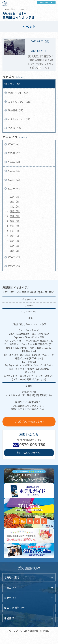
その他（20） (15, 128)
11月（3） (15, 201)
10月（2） (15, 206)
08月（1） (15, 216)
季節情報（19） (16, 110)
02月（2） (15, 246)
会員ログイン (45, 2)
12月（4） (15, 197)
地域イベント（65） (18, 93)
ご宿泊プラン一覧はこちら (28, 421)
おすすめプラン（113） (20, 101)
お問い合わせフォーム (28, 452)
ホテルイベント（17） (19, 119)
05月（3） (15, 231)
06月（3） (15, 226)
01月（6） (15, 250)
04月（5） (15, 236)
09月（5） (15, 211)
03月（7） (15, 241)
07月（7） (15, 221)
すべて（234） (15, 84)
